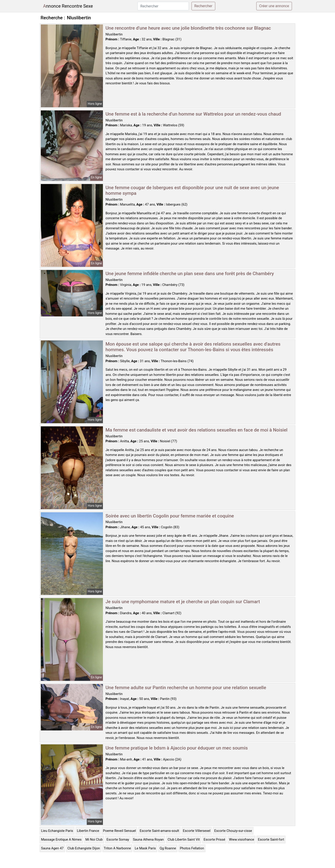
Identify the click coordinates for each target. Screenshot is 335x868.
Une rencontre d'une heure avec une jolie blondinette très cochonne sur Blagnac (188, 28)
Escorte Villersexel (197, 831)
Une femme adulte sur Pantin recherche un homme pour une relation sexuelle (186, 688)
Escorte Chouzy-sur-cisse (233, 831)
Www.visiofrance (241, 840)
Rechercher (203, 6)
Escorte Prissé (214, 840)
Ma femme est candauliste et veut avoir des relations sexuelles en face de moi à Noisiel (197, 430)
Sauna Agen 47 (52, 848)
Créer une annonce (274, 6)
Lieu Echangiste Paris (57, 831)
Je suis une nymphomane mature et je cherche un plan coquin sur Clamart (183, 602)
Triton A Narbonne (117, 848)
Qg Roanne (168, 848)
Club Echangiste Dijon (84, 848)
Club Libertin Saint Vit (184, 840)
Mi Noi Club (94, 840)
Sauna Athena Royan (148, 840)
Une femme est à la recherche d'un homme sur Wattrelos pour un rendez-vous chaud (193, 114)
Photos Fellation (192, 848)
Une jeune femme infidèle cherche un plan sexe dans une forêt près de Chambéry (190, 274)
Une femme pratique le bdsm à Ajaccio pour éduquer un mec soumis (177, 748)
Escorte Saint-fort (271, 840)
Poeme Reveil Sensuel (119, 831)
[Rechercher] (163, 6)
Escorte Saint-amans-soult (159, 831)
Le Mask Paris (145, 848)
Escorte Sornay (118, 840)
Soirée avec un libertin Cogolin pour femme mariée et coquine (170, 516)
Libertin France (88, 831)
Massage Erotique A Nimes (61, 840)
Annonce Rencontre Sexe (68, 6)
